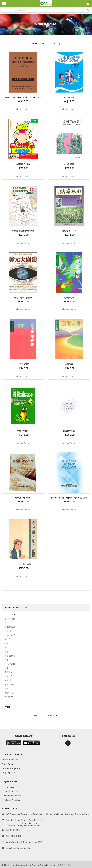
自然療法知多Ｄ (23, 164)
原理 (8, 688)
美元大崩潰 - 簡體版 (23, 298)
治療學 (9, 693)
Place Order (8, 764)
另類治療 (10, 619)
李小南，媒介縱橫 (23, 564)
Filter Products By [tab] (16, 608)
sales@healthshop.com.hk (18, 848)
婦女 (8, 648)
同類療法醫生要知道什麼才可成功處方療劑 (69, 498)
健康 (8, 652)
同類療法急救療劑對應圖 (23, 231)
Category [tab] (10, 615)
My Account (10, 787)
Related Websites (12, 800)
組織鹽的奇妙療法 (23, 498)
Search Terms (11, 791)
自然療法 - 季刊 (69, 231)
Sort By (34, 44)
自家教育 (69, 364)
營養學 (9, 672)
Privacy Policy (8, 773)
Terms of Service (10, 760)
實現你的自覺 (69, 431)
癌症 (8, 623)
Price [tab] (8, 707)
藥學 (8, 680)
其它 (8, 676)
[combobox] (46, 10)
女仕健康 (10, 697)
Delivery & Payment (11, 768)
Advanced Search (12, 796)
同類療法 (10, 664)
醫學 (8, 668)
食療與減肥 (11, 635)
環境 (8, 644)
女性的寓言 (69, 164)
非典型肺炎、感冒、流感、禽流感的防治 (23, 97)
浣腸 (8, 631)
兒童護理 (10, 627)
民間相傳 (10, 684)
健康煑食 (10, 656)
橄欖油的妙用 (23, 431)
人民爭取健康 (23, 364)
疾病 (8, 639)
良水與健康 (69, 97)
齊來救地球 (69, 298)
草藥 (8, 660)
